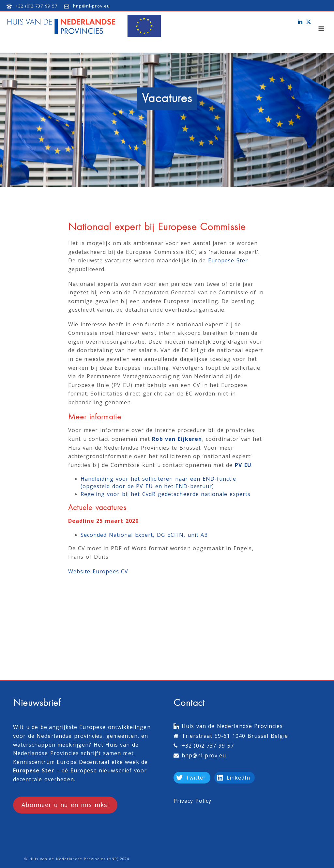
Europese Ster (228, 260)
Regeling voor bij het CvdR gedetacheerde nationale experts (166, 494)
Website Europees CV (98, 571)
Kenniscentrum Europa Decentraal (61, 762)
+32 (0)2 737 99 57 (37, 6)
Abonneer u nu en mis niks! (65, 805)
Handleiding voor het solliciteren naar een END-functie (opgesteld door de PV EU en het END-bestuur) (159, 482)
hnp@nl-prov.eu (91, 6)
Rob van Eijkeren (177, 439)
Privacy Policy (193, 801)
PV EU (243, 465)
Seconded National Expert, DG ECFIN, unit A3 (144, 535)
